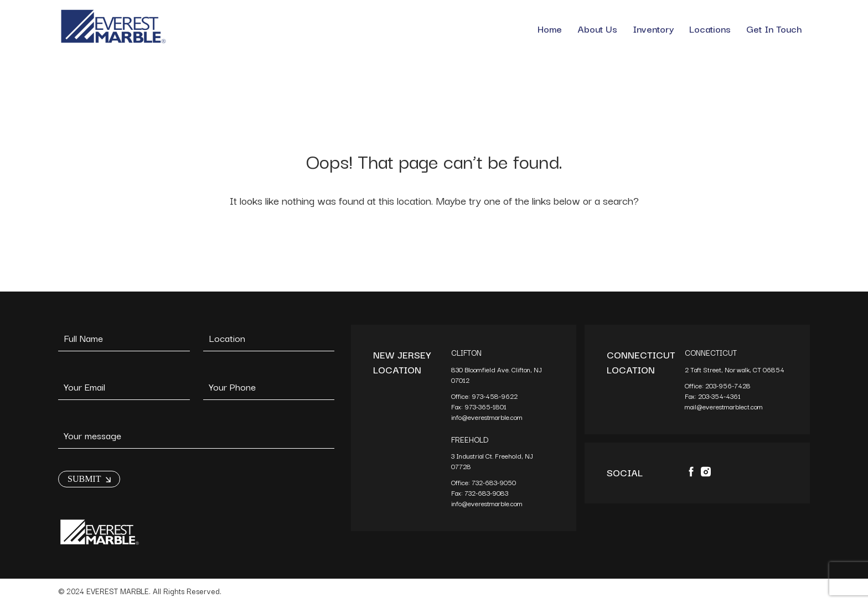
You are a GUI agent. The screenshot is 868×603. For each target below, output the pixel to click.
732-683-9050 (494, 482)
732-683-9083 (487, 493)
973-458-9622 (495, 396)
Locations (710, 28)
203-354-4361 (720, 396)
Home (550, 28)
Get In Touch (774, 28)
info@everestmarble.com (487, 417)
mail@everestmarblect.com (724, 406)
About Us (597, 28)
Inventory (653, 28)
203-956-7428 (729, 385)
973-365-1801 (486, 406)
